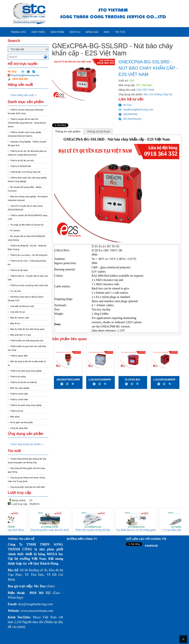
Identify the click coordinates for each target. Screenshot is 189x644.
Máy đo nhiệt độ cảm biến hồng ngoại (27, 329)
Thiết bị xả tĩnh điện (19, 399)
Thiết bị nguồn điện (19, 356)
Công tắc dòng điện (19, 428)
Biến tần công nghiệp (20, 388)
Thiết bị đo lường (18, 377)
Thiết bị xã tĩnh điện (19, 394)
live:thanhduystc (130, 119)
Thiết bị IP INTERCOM (21, 166)
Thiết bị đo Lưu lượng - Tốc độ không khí (29, 255)
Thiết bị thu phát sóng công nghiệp (26, 371)
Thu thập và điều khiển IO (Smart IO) (27, 225)
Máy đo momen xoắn (20, 318)
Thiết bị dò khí (17, 411)
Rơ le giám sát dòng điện (22, 422)
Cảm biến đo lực (18, 312)
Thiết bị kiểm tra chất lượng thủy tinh (27, 341)
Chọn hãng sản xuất (23, 95)
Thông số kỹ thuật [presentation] (98, 131)
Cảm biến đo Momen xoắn (22, 306)
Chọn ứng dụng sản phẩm (27, 444)
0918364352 (128, 114)
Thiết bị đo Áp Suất (19, 270)
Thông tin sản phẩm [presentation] (68, 131)
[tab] (68, 131)
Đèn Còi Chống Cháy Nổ (158, 94)
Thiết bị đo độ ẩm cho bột (22, 160)
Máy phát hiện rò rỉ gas (21, 335)
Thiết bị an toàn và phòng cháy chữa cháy (29, 285)
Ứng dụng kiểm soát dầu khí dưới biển (28, 487)
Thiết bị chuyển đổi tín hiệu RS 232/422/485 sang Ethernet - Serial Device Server (27, 123)
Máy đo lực (15, 323)
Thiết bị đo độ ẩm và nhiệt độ (24, 382)
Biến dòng (15, 417)
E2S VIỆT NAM (146, 90)
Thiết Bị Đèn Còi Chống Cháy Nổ (25, 172)
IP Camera (15, 230)
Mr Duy (125, 105)
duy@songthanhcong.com (25, 75)
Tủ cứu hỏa (16, 291)
